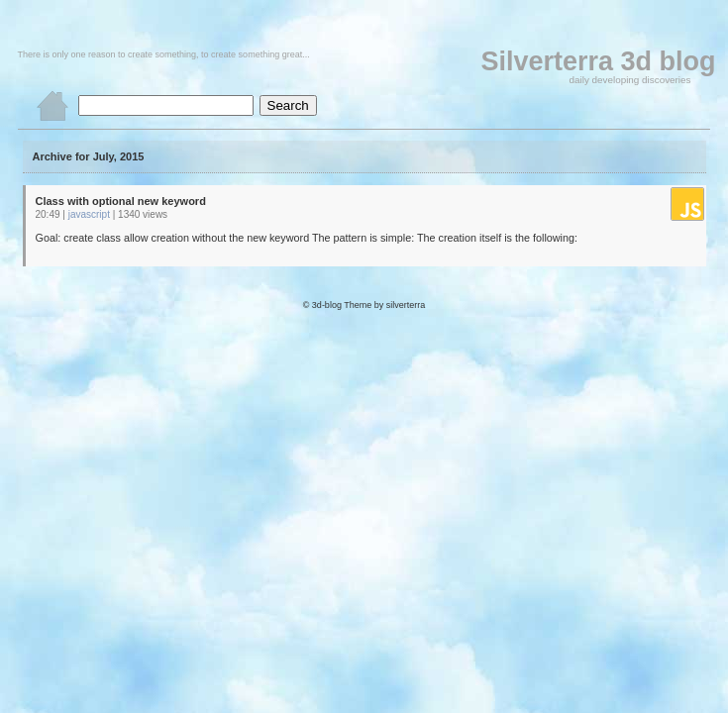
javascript (89, 214)
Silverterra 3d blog (598, 61)
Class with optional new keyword (121, 201)
